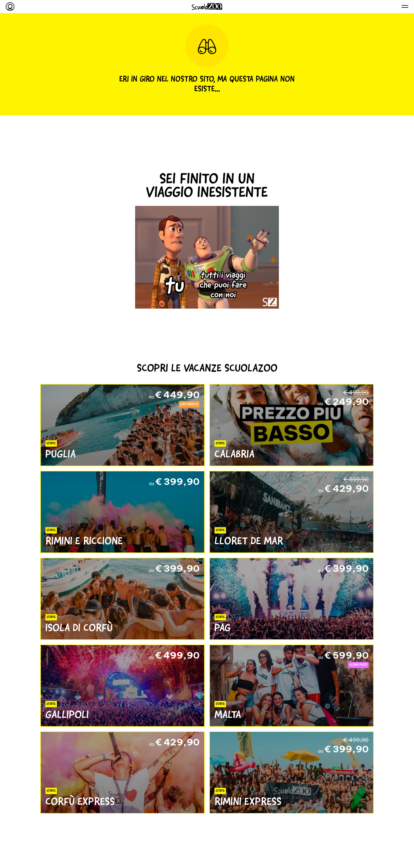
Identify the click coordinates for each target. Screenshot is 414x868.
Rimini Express (248, 801)
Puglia (61, 454)
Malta (228, 714)
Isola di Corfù (79, 628)
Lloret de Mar (249, 541)
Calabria (234, 454)
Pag (223, 628)
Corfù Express (80, 801)
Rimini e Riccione (84, 541)
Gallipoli (67, 714)
